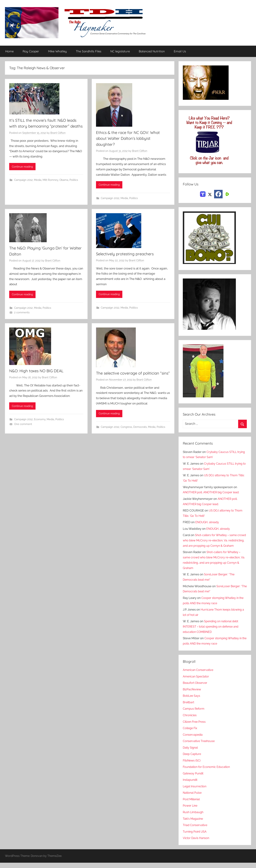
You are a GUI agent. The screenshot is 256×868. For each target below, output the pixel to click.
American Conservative (199, 675)
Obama (64, 186)
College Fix (191, 733)
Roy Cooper (31, 51)
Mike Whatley (57, 51)
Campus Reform (194, 714)
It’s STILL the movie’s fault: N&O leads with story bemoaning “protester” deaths (46, 126)
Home (9, 51)
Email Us (180, 51)
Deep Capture (192, 759)
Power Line (191, 811)
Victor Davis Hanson (197, 843)
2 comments (22, 313)
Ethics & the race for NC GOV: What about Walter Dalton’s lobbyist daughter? (130, 138)
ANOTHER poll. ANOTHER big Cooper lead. (212, 492)
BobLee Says (192, 701)
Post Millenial (192, 804)
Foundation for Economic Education (208, 772)
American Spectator (197, 682)
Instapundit (191, 785)
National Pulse (193, 798)
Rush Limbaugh (194, 817)
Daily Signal (191, 753)
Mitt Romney (50, 186)
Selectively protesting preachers (127, 254)
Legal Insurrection (195, 792)
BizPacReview (193, 695)
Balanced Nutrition (152, 51)
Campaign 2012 (23, 186)
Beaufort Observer (196, 688)
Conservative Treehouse (200, 746)
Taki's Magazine (194, 824)
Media (38, 186)
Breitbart (189, 708)
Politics (74, 186)
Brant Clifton (58, 139)
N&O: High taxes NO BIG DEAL (39, 371)
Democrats (140, 433)
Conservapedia (193, 740)
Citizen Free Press (195, 727)
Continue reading (22, 173)
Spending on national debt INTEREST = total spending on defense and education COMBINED (212, 632)
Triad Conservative (196, 830)
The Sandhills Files (89, 51)
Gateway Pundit (194, 779)
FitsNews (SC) (192, 766)
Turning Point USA (195, 837)
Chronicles (190, 720)
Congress (126, 433)
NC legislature (120, 51)
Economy (40, 420)
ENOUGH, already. (208, 522)
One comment (23, 425)
